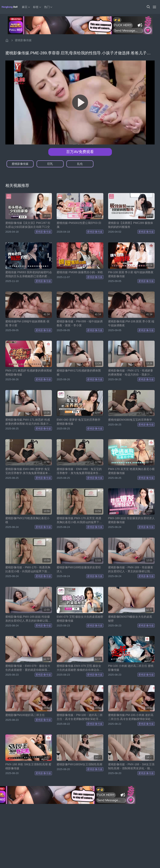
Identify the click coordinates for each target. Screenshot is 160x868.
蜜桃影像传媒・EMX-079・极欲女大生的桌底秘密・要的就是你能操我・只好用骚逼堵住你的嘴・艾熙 (28, 668)
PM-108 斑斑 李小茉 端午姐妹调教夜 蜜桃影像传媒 (131, 274)
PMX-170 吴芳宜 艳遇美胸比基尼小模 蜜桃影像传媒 (131, 471)
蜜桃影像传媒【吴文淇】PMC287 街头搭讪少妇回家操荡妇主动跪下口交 (28, 225)
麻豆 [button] (26, 7)
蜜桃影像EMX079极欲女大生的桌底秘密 (130, 619)
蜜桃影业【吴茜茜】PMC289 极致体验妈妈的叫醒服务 (131, 225)
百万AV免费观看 (80, 152)
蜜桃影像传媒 (23, 40)
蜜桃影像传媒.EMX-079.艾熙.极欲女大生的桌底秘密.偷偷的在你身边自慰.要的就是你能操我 (80, 668)
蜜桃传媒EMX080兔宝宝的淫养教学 (130, 420)
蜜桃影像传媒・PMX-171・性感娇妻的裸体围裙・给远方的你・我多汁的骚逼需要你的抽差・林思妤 (131, 373)
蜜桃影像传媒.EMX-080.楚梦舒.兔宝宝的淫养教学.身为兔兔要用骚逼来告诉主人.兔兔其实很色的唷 (28, 471)
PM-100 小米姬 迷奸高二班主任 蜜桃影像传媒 (131, 668)
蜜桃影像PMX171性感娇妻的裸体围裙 (79, 373)
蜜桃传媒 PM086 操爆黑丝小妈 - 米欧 (80, 272)
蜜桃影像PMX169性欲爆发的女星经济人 (79, 569)
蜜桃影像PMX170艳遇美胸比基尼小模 (27, 520)
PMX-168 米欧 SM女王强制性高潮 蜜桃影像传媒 (28, 766)
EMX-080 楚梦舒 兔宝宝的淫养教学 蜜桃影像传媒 (79, 422)
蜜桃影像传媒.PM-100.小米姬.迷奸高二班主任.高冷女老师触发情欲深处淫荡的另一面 (131, 717)
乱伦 (80, 164)
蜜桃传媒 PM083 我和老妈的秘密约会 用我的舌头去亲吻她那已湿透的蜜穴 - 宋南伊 (29, 274)
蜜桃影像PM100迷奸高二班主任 (25, 715)
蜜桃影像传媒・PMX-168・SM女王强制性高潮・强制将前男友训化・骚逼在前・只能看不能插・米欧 (131, 767)
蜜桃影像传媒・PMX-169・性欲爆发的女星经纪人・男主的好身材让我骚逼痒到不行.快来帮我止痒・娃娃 (131, 570)
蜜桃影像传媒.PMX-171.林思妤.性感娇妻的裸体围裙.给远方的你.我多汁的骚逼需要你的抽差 (28, 422)
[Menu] (154, 7)
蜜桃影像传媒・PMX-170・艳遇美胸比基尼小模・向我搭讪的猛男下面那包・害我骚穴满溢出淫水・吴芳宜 (28, 570)
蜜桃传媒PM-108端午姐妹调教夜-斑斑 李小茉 (27, 323)
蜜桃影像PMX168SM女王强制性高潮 (79, 764)
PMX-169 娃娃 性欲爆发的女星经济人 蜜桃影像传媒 (131, 520)
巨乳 (50, 164)
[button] (148, 7)
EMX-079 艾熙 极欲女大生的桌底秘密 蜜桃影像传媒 (80, 619)
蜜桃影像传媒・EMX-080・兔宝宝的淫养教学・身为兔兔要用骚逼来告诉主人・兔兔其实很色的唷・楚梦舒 (79, 471)
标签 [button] (37, 7)
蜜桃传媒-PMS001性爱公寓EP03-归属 (79, 225)
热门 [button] (48, 7)
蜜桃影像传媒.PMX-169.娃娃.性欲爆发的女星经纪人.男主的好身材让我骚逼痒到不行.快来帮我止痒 (28, 619)
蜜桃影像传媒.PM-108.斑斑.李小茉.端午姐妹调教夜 (131, 323)
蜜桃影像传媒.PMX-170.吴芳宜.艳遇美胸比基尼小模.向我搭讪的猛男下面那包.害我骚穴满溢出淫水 (79, 520)
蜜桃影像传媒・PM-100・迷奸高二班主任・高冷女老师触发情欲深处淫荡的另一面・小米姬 (80, 717)
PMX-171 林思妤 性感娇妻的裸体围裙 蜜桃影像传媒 (29, 373)
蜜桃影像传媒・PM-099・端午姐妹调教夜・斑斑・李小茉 (80, 323)
